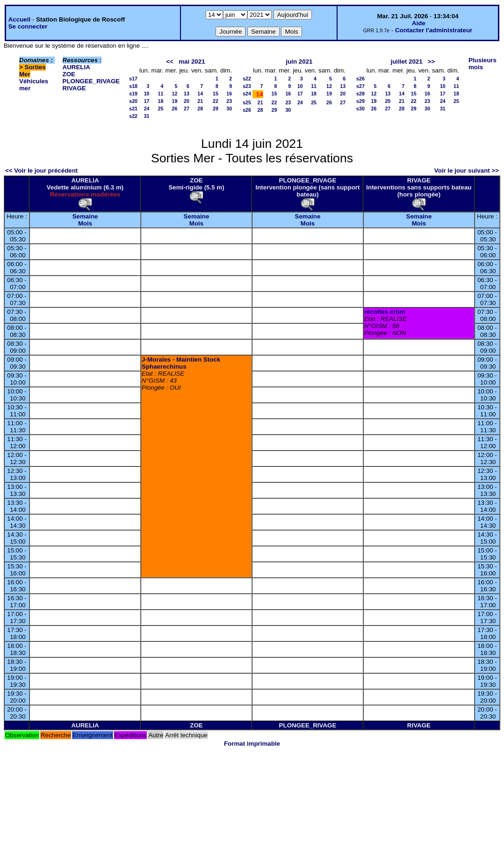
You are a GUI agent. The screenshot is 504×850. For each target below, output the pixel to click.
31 (147, 116)
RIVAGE (74, 88)
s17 (133, 79)
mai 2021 (192, 62)
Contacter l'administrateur (434, 30)
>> (432, 62)
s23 (247, 86)
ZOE (69, 74)
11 (161, 94)
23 (229, 101)
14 (200, 94)
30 (229, 109)
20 (187, 101)
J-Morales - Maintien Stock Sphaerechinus (181, 363)
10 (147, 94)
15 (216, 94)
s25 (247, 102)
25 (161, 109)
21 (200, 101)
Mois (85, 223)
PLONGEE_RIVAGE (91, 81)
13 (187, 94)
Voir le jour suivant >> (467, 171)
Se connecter (28, 26)
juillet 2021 (406, 62)
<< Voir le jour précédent (41, 171)
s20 (133, 101)
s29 (360, 101)
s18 (133, 86)
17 (147, 101)
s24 (247, 94)
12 (175, 94)
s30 (360, 109)
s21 (133, 109)
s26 (247, 110)
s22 (133, 116)
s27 (360, 86)
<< (170, 62)
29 (216, 109)
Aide (419, 23)
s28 (360, 94)
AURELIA (76, 67)
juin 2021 (299, 62)
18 (161, 101)
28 (200, 109)
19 (175, 101)
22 (216, 101)
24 (147, 109)
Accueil (19, 19)
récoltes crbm (385, 312)
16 (229, 94)
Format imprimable (252, 744)
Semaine (85, 216)
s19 (133, 94)
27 (187, 109)
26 (175, 109)
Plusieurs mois (482, 64)
